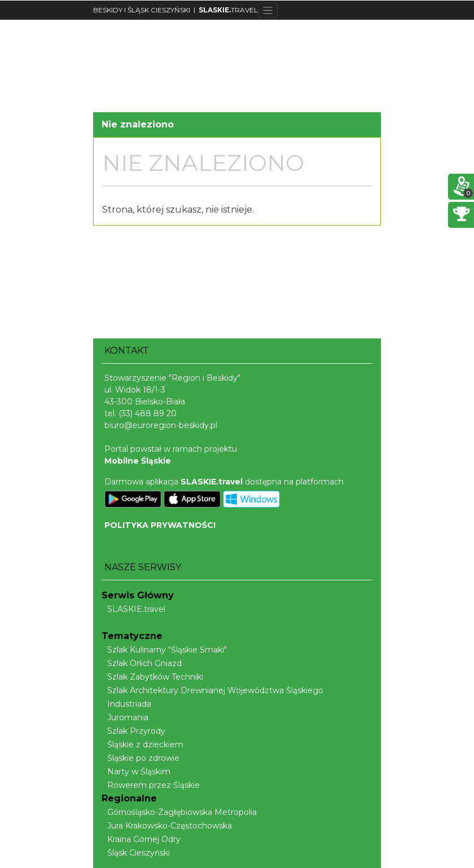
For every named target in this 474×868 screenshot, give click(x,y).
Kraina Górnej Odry (141, 839)
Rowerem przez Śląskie (151, 785)
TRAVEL (228, 10)
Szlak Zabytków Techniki (152, 677)
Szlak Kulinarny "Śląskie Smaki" (164, 650)
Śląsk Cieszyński (136, 853)
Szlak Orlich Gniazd (142, 663)
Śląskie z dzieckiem (142, 744)
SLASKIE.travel (133, 609)
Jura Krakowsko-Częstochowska (167, 826)
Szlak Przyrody (133, 731)
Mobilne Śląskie (138, 461)
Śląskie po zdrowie (141, 758)
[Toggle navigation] (268, 10)
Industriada (126, 704)
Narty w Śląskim (136, 772)
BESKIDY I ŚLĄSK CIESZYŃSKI (142, 10)
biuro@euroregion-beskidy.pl (161, 425)
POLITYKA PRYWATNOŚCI (160, 525)
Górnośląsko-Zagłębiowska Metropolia (179, 812)
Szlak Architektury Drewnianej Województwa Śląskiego (212, 690)
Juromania (125, 717)
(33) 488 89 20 (148, 413)
